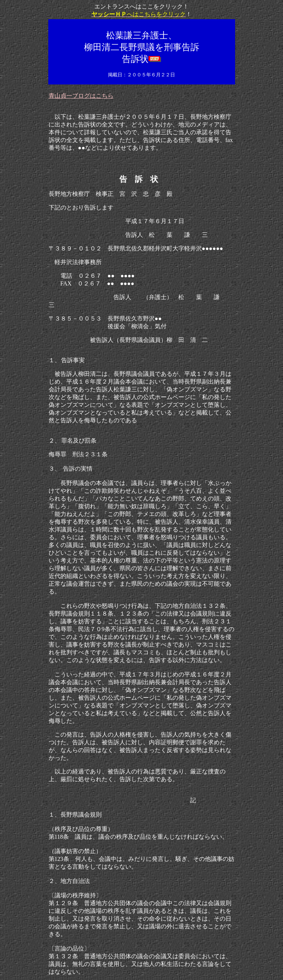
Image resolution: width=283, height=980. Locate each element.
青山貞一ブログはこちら (81, 96)
